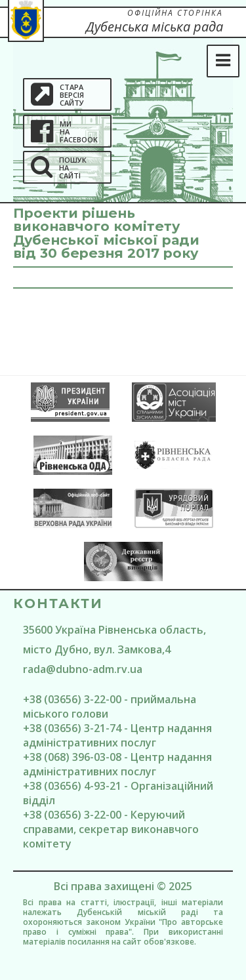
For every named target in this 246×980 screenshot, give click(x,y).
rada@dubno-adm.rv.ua (83, 669)
